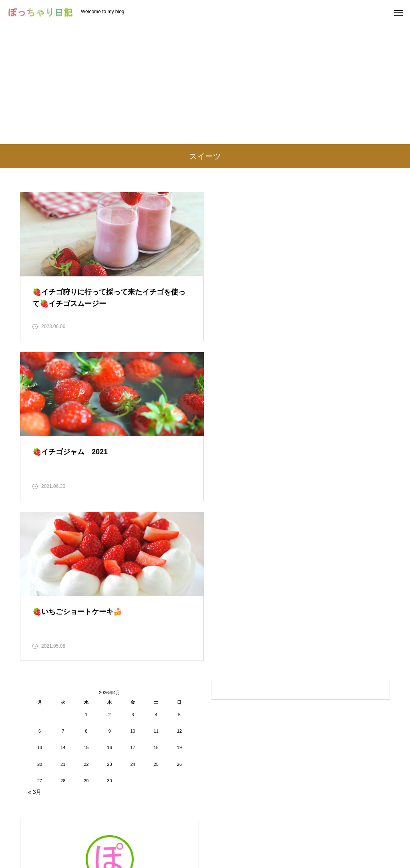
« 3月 (35, 633)
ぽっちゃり (110, 737)
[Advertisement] (205, 84)
